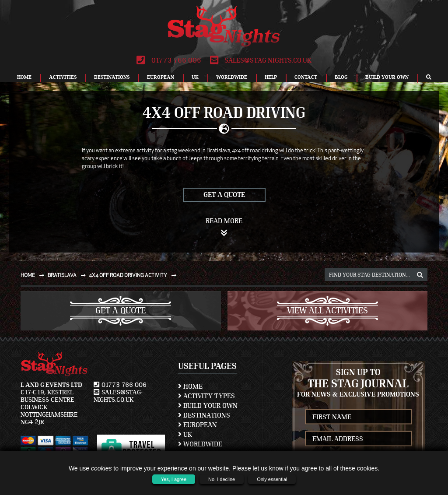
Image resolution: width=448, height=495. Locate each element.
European (161, 77)
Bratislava (68, 275)
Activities (63, 77)
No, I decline (222, 479)
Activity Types (206, 396)
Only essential (272, 479)
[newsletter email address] (359, 439)
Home (24, 77)
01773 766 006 (169, 60)
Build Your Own (387, 77)
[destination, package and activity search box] (376, 274)
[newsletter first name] (359, 417)
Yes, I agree (174, 479)
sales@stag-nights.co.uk (261, 60)
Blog (341, 77)
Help (271, 77)
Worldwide (232, 77)
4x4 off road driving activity (134, 275)
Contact (306, 77)
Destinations (112, 77)
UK (195, 77)
